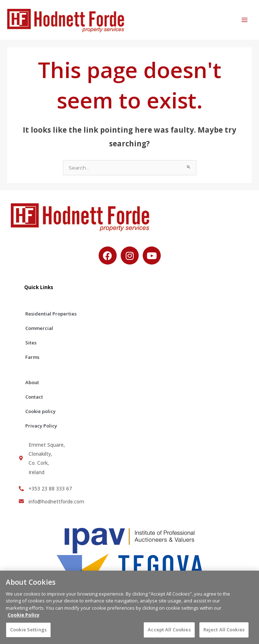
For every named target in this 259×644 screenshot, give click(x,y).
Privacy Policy (41, 426)
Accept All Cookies (169, 632)
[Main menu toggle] (245, 20)
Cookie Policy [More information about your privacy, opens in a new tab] (23, 618)
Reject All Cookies (224, 632)
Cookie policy (40, 411)
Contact (34, 397)
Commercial (39, 328)
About (32, 382)
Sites (31, 343)
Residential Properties (51, 314)
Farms (32, 357)
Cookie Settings (28, 632)
